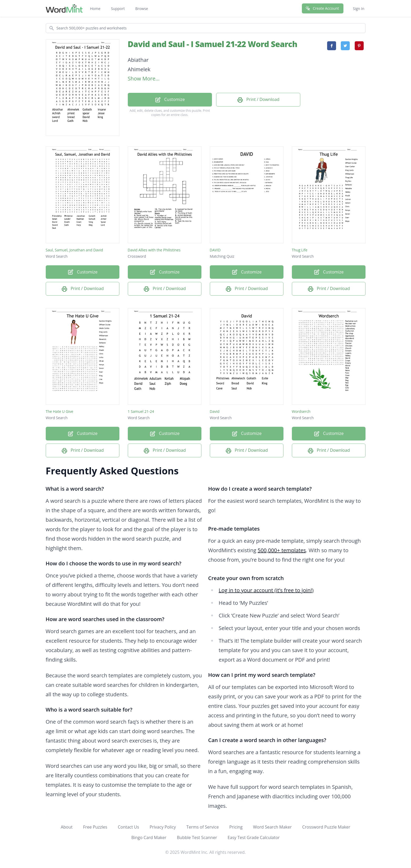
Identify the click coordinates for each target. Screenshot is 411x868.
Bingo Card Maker (149, 837)
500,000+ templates (282, 550)
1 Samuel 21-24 (141, 411)
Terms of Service (203, 827)
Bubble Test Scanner (197, 837)
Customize (170, 100)
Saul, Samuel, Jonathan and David (74, 250)
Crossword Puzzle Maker (326, 827)
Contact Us (128, 827)
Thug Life (300, 250)
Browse (142, 9)
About (67, 827)
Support (118, 9)
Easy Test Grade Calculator (253, 837)
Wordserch (301, 411)
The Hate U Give (60, 411)
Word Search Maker (272, 827)
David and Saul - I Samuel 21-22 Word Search (213, 44)
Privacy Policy (163, 827)
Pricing (236, 827)
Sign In (359, 9)
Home (95, 9)
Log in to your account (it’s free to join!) (266, 590)
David (215, 411)
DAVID (215, 250)
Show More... (144, 78)
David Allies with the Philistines (154, 250)
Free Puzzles (95, 827)
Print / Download (258, 100)
